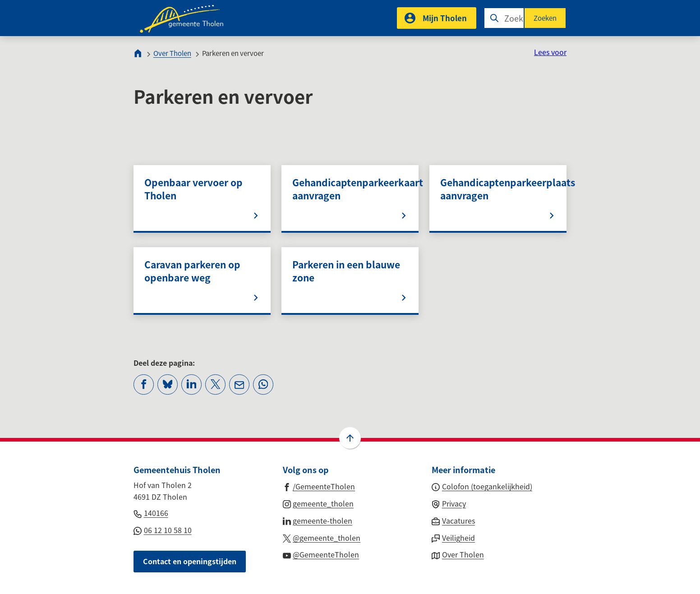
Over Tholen (172, 53)
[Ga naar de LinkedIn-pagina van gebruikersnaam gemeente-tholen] (318, 520)
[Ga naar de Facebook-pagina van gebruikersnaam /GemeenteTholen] (319, 486)
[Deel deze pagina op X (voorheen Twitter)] (215, 384)
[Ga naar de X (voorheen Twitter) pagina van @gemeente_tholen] (322, 537)
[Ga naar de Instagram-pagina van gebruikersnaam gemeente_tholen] (318, 503)
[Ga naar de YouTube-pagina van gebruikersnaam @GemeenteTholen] (321, 554)
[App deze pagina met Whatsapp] (263, 384)
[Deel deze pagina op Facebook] (144, 384)
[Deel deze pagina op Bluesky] (168, 384)
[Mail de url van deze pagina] (239, 384)
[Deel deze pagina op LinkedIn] (191, 384)
